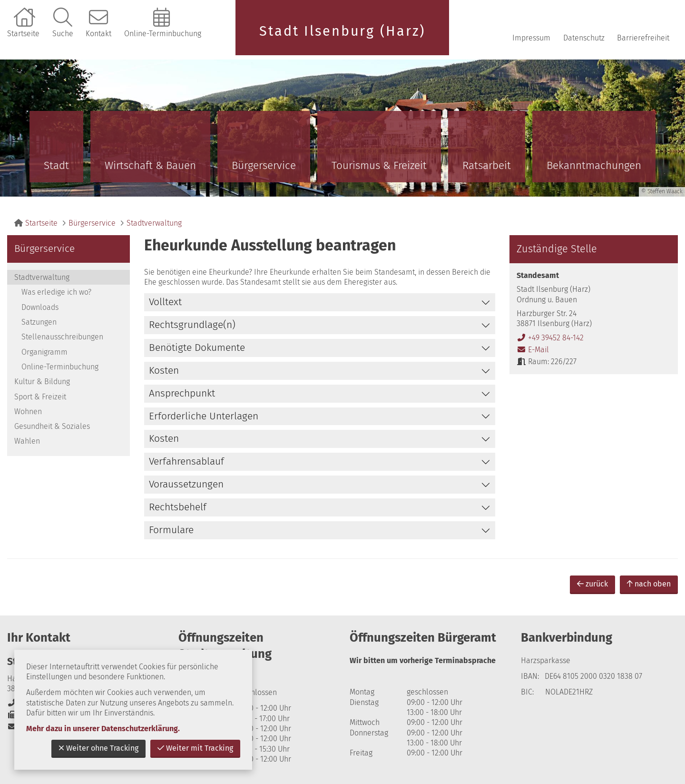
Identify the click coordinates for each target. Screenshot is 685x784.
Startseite (23, 34)
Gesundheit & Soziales (52, 426)
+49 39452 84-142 (550, 338)
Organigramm (44, 352)
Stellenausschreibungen (62, 337)
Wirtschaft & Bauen (150, 165)
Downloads (40, 307)
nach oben (649, 584)
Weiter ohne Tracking (98, 748)
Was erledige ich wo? (56, 292)
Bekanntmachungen (594, 165)
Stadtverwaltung (154, 223)
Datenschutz (584, 38)
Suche (63, 34)
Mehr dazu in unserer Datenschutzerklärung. (103, 729)
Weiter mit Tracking (195, 748)
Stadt (56, 165)
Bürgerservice (264, 165)
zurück (592, 584)
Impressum (531, 38)
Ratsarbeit (487, 165)
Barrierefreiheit (643, 38)
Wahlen (27, 441)
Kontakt (98, 34)
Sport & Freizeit (40, 397)
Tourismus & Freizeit (379, 165)
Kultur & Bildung (42, 382)
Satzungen (39, 322)
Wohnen (28, 412)
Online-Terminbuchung (163, 34)
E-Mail (533, 350)
